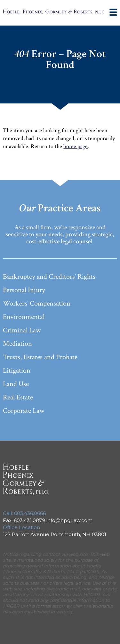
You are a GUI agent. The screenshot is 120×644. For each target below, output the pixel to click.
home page (76, 146)
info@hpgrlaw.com (69, 520)
